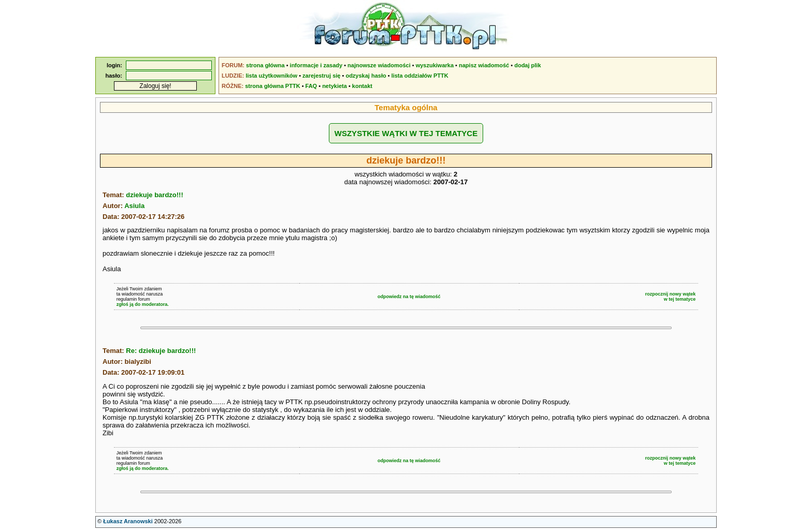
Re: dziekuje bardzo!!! (161, 351)
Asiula (134, 206)
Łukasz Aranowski (128, 521)
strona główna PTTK (272, 86)
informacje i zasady (316, 65)
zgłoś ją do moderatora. (143, 304)
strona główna (265, 65)
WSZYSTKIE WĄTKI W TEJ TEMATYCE (406, 133)
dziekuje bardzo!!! (155, 195)
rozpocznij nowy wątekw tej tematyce (671, 297)
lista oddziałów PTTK (420, 76)
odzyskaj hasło (366, 76)
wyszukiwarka (435, 65)
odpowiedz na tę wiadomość (409, 297)
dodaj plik (527, 65)
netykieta (335, 86)
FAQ (311, 86)
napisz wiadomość (484, 65)
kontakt (362, 86)
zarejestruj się (321, 76)
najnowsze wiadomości (379, 65)
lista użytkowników (271, 76)
